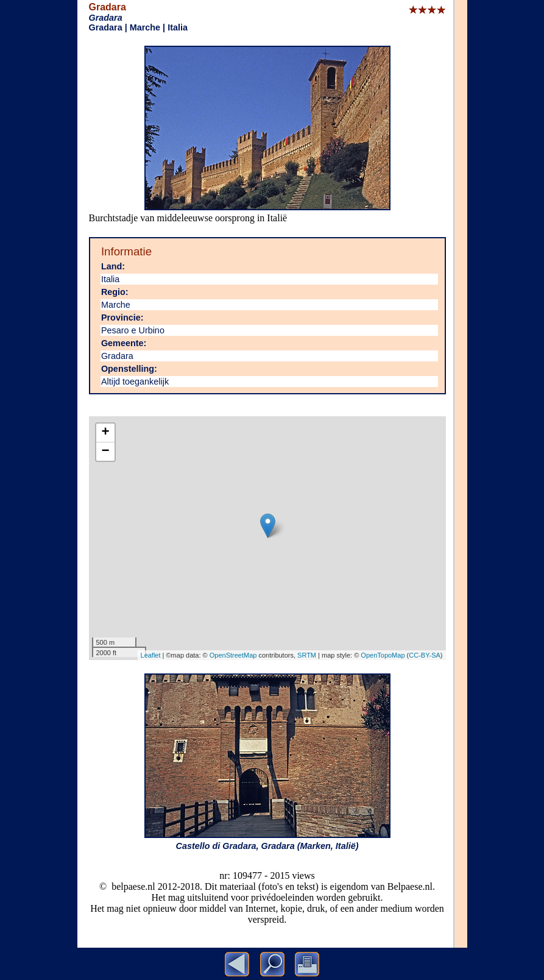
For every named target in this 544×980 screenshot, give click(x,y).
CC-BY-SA (425, 655)
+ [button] (105, 433)
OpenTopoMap (383, 655)
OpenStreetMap (233, 655)
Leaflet (151, 655)
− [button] (105, 452)
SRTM (307, 655)
